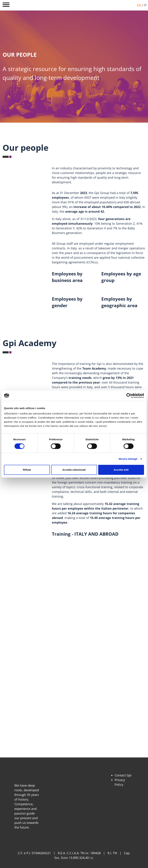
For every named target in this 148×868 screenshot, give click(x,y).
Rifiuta (27, 470)
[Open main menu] (6, 5)
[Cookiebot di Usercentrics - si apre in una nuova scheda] (129, 396)
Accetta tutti (121, 470)
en (139, 5)
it (145, 5)
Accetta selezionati (74, 470)
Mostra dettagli (128, 459)
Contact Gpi (123, 775)
